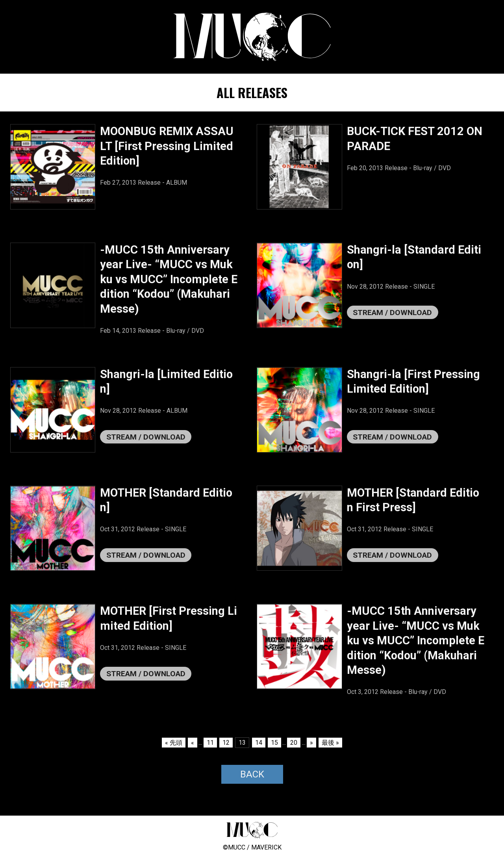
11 (210, 743)
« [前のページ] (193, 743)
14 (259, 743)
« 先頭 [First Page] (174, 743)
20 (294, 743)
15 (274, 743)
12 (226, 743)
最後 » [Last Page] (330, 743)
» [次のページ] (311, 743)
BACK (252, 774)
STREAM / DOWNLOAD (392, 313)
